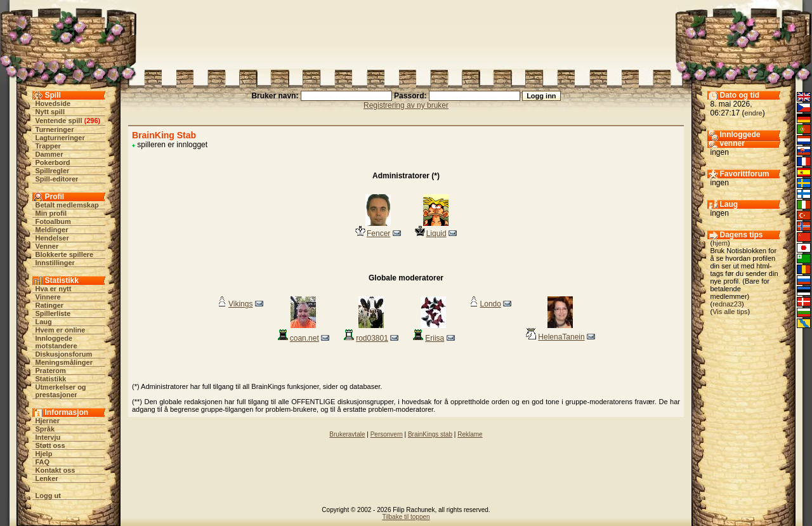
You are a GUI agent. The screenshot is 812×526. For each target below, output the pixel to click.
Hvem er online (61, 330)
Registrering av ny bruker (406, 105)
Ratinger (50, 305)
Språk (45, 429)
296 (92, 121)
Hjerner (48, 421)
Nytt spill (50, 112)
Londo (491, 304)
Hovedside (53, 103)
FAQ (43, 462)
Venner (47, 246)
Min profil (51, 213)
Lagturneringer (60, 138)
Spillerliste (53, 313)
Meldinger (52, 230)
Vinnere (48, 297)
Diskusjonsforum (64, 354)
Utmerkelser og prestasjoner (61, 391)
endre (754, 113)
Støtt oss (50, 445)
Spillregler (53, 171)
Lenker (47, 478)
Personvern (387, 434)
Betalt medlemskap (67, 205)
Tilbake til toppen (406, 517)
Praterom (51, 371)
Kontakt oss (56, 470)
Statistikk (51, 379)
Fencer (378, 233)
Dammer (49, 154)
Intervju (48, 437)
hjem (720, 243)
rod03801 (372, 338)
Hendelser (52, 238)
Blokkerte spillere (65, 254)
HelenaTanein (561, 337)
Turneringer (55, 129)
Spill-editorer (57, 179)
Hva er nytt (54, 289)
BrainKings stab (430, 434)
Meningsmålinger (64, 362)
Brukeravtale (347, 434)
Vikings (240, 304)
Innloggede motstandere (56, 342)
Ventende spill (59, 121)
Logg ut (48, 496)
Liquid (436, 233)
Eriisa (435, 338)
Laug (44, 322)
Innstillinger (55, 263)
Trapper (48, 146)
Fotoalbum (53, 221)
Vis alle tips (730, 312)
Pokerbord (53, 162)
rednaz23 (727, 304)
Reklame (470, 434)
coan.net (304, 338)
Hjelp (44, 454)
